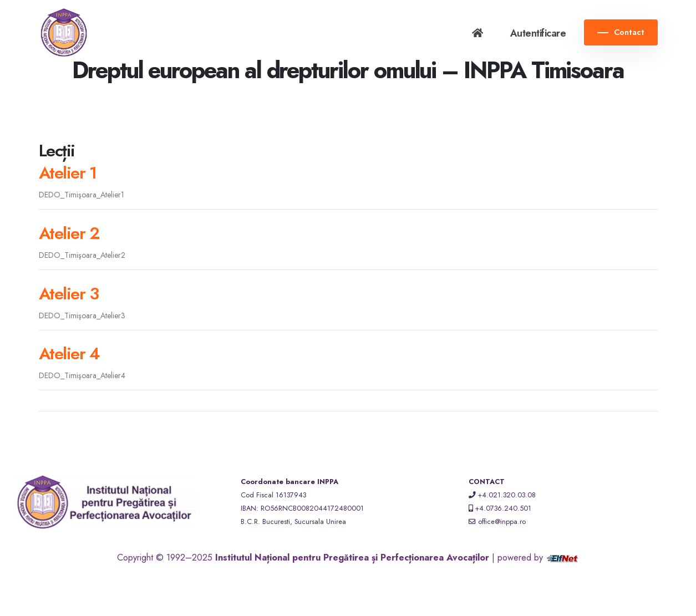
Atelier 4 (69, 353)
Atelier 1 (68, 173)
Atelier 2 (69, 233)
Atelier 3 (69, 294)
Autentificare (538, 33)
